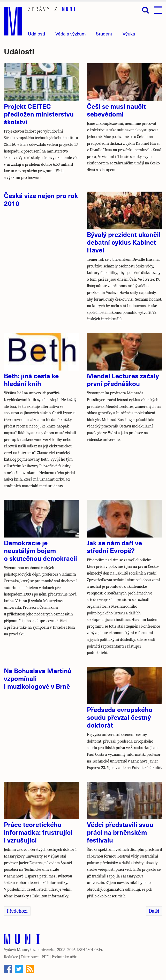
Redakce (11, 957)
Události (36, 34)
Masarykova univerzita (36, 950)
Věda (71, 34)
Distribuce (30, 957)
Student (104, 34)
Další (154, 911)
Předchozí (17, 911)
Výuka (129, 34)
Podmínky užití (65, 957)
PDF (45, 957)
